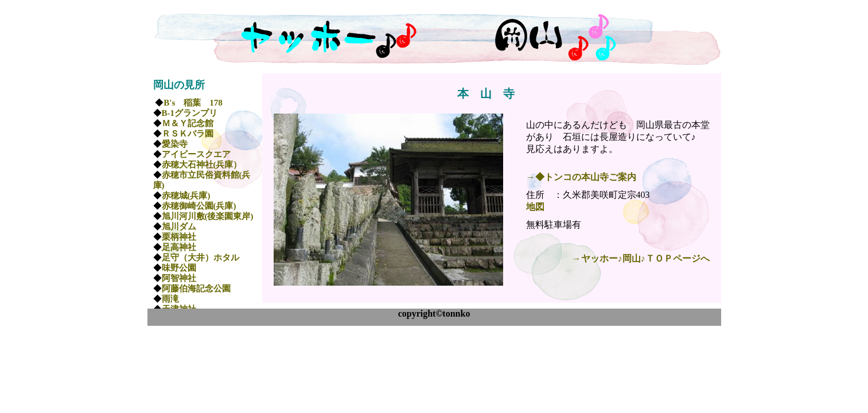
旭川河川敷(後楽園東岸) (208, 216)
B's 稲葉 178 (193, 103)
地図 (535, 207)
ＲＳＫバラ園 (188, 134)
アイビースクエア (196, 154)
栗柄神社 (179, 237)
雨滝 (170, 299)
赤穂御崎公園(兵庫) (199, 206)
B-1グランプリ (190, 113)
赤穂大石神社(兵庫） (202, 165)
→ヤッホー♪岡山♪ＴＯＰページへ (641, 258)
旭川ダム (179, 227)
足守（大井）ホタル (201, 258)
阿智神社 (179, 278)
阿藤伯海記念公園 (196, 289)
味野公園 (179, 268)
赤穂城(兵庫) (186, 196)
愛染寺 (175, 144)
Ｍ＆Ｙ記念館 (188, 123)
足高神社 (179, 247)
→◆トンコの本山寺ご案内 (581, 177)
